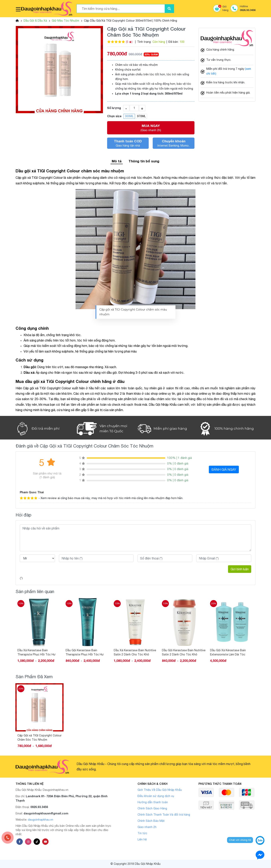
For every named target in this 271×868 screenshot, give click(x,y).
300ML (129, 116)
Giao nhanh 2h (147, 827)
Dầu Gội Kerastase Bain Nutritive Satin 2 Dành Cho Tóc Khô (232, 652)
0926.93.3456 (39, 807)
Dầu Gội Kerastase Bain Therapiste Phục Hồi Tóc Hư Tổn (133, 652)
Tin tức (142, 833)
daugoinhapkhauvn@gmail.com (46, 813)
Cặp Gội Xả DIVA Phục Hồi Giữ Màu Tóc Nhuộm (37, 652)
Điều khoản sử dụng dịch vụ (156, 796)
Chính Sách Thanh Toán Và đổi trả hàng (164, 815)
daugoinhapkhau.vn (40, 820)
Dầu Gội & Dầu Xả (35, 21)
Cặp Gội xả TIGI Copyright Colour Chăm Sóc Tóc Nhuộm (39, 738)
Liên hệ (142, 839)
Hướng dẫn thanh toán (153, 802)
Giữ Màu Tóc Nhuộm (65, 21)
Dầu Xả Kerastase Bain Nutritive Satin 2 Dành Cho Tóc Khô (183, 652)
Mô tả (117, 161)
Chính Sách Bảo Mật (151, 821)
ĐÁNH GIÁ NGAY (224, 469)
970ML (141, 116)
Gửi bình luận (240, 569)
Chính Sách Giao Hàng (152, 808)
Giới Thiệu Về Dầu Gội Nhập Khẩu (160, 790)
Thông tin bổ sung (144, 161)
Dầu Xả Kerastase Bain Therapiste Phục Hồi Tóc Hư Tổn (85, 652)
